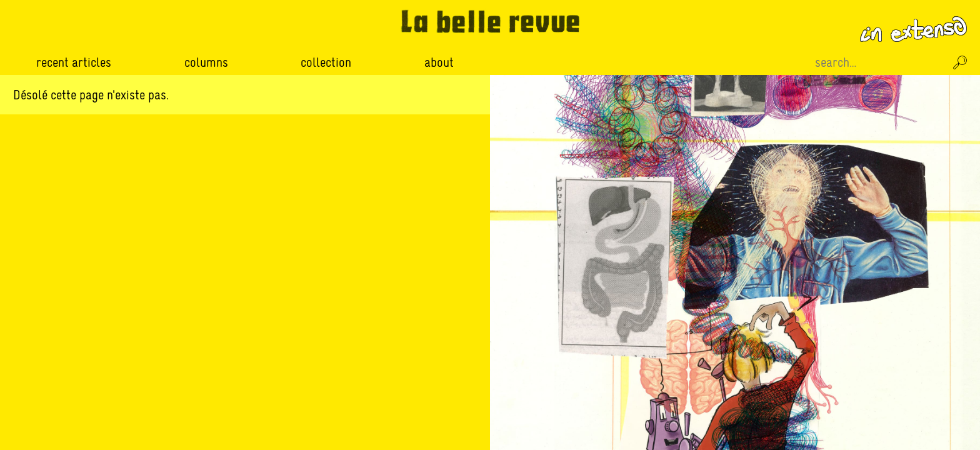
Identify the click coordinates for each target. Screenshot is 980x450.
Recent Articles (74, 62)
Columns (206, 62)
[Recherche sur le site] (879, 62)
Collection (326, 62)
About (439, 62)
